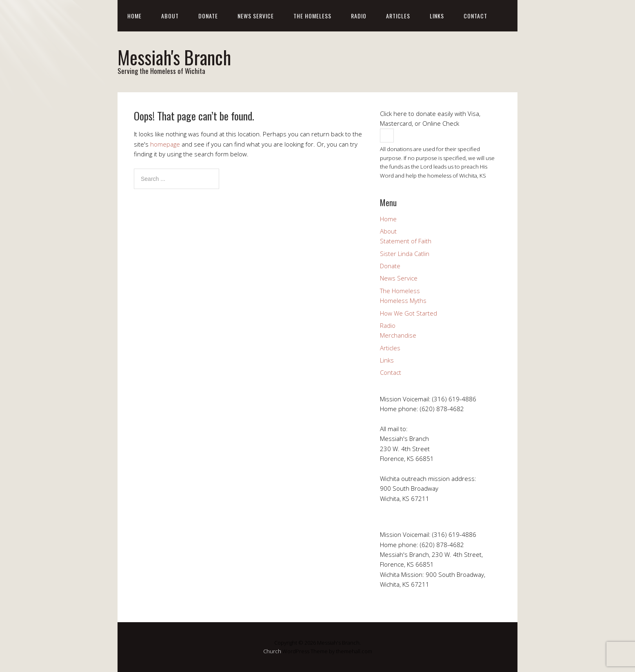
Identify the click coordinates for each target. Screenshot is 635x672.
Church (272, 651)
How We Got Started (409, 313)
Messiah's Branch (174, 57)
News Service (256, 16)
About (170, 16)
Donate (208, 16)
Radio (359, 16)
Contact (475, 16)
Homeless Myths (403, 300)
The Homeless (312, 16)
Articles (398, 16)
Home (134, 16)
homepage (165, 144)
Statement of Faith (406, 241)
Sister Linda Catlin (405, 254)
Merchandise (398, 335)
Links (437, 16)
